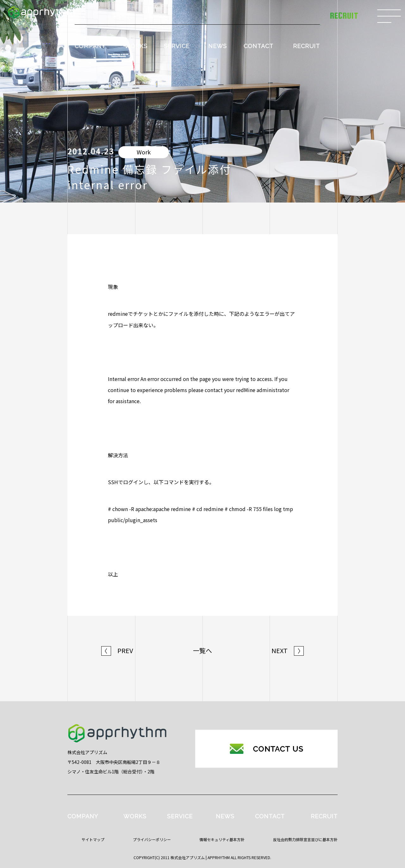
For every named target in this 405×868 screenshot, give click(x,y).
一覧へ (202, 651)
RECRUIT (306, 46)
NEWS (218, 46)
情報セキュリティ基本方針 (222, 839)
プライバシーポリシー (152, 839)
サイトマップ (93, 839)
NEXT (288, 651)
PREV (117, 651)
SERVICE (177, 46)
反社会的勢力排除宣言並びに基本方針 (305, 839)
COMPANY (90, 46)
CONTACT (259, 46)
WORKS (136, 46)
